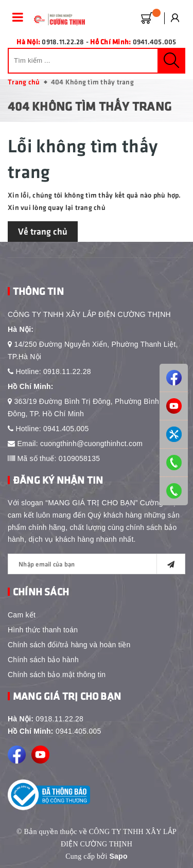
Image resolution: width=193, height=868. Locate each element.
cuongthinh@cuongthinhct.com (91, 444)
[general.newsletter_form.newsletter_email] (97, 564)
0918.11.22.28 (67, 371)
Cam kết (22, 615)
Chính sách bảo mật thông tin (57, 675)
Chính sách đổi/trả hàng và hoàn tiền (69, 645)
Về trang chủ (43, 231)
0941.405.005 (66, 429)
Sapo (118, 856)
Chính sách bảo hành (43, 660)
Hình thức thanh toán (43, 630)
